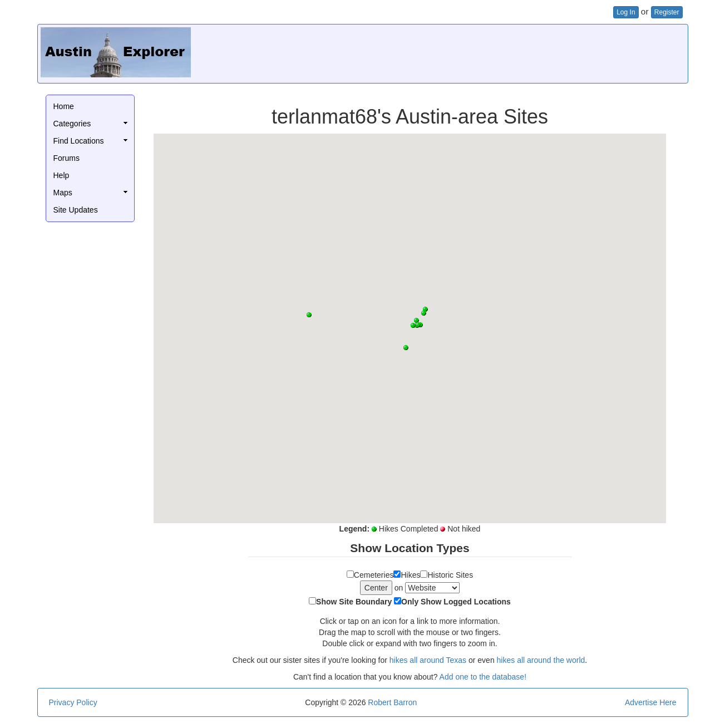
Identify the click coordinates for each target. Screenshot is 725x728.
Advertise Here (651, 702)
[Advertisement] (482, 52)
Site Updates (76, 210)
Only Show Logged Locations (456, 602)
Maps (63, 193)
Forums (66, 158)
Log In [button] (626, 12)
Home (64, 106)
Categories (72, 124)
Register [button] (667, 12)
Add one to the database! (483, 677)
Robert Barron (392, 702)
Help (61, 175)
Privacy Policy (73, 702)
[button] (406, 348)
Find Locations (79, 141)
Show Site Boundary (354, 602)
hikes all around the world (541, 660)
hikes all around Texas (428, 660)
